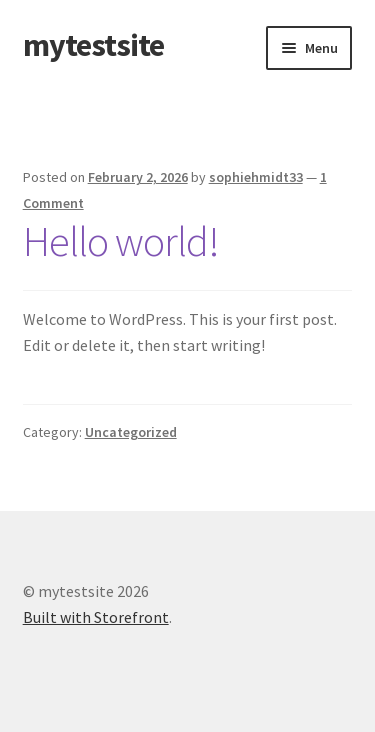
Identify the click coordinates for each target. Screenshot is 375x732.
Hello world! (121, 241)
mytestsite (93, 45)
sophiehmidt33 (256, 177)
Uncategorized (131, 432)
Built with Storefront (96, 617)
